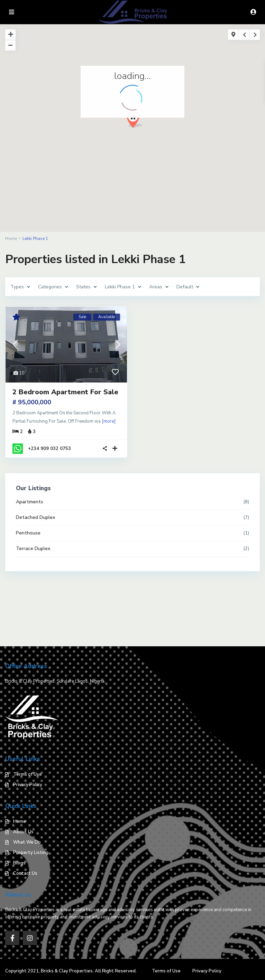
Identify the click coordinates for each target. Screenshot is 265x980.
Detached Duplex (35, 517)
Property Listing (31, 853)
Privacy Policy (28, 785)
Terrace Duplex (33, 549)
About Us (23, 832)
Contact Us (25, 873)
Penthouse (28, 533)
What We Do (27, 842)
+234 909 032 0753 (49, 449)
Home (20, 821)
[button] (137, 121)
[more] (109, 421)
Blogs (19, 863)
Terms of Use (28, 774)
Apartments (30, 502)
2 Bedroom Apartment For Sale (65, 392)
